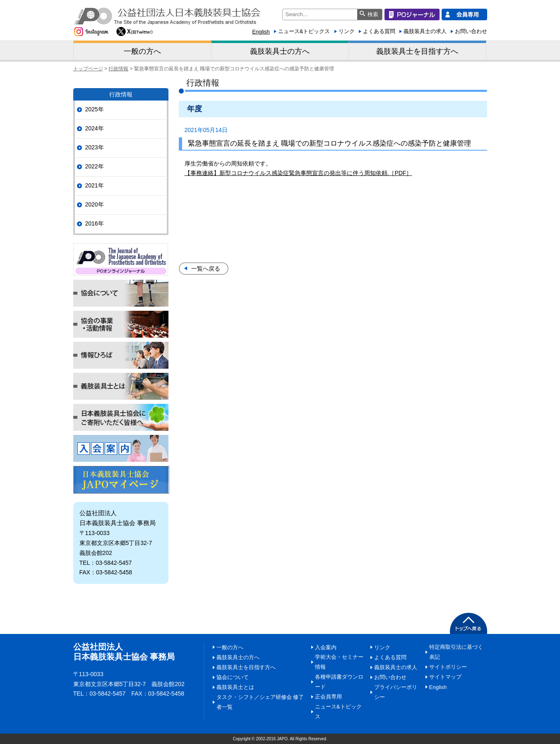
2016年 (95, 223)
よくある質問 (379, 31)
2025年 (95, 109)
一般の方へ (142, 51)
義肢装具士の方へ (280, 51)
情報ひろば (121, 355)
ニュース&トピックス (304, 31)
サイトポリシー (448, 667)
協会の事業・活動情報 (121, 324)
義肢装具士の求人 (425, 31)
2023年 (95, 147)
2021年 (95, 185)
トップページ (88, 69)
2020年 (95, 204)
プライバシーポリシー (396, 692)
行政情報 (118, 69)
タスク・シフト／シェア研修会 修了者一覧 (260, 702)
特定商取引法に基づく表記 (456, 652)
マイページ (121, 480)
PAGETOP (469, 623)
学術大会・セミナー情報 (339, 662)
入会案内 (121, 448)
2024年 (95, 128)
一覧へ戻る (206, 269)
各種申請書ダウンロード (339, 682)
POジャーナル (121, 259)
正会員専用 (328, 697)
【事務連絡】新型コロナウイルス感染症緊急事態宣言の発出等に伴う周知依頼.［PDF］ (298, 173)
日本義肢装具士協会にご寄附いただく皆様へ (121, 417)
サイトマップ (445, 677)
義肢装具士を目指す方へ (417, 51)
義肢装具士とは (121, 386)
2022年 (95, 166)
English (261, 32)
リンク (347, 31)
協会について (121, 293)
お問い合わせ (471, 31)
